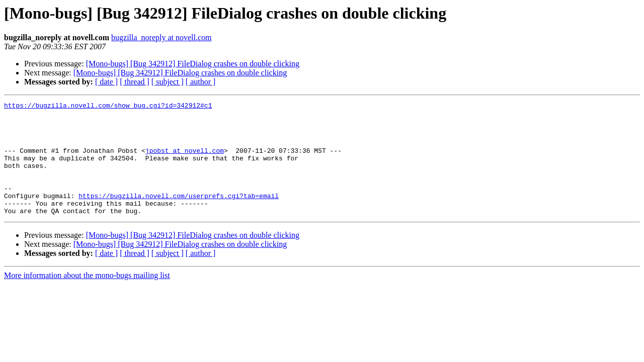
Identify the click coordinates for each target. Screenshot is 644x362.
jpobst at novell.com (185, 161)
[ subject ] (168, 82)
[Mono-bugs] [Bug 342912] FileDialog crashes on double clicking (193, 64)
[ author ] (201, 82)
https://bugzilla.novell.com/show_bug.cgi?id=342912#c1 (108, 107)
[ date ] (106, 82)
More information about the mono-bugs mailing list (87, 298)
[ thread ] (135, 82)
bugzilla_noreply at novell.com (162, 37)
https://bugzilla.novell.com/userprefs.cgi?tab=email (179, 215)
